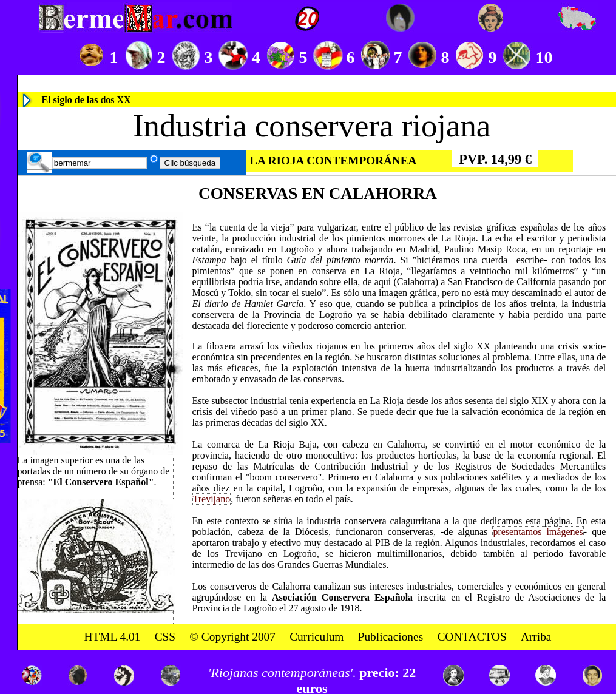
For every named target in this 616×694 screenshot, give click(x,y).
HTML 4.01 (113, 636)
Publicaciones (391, 636)
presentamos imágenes (538, 532)
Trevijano (212, 499)
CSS (165, 636)
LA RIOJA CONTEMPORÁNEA (333, 160)
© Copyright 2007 (232, 636)
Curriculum (316, 636)
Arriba (536, 636)
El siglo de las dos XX (86, 100)
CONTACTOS (472, 636)
